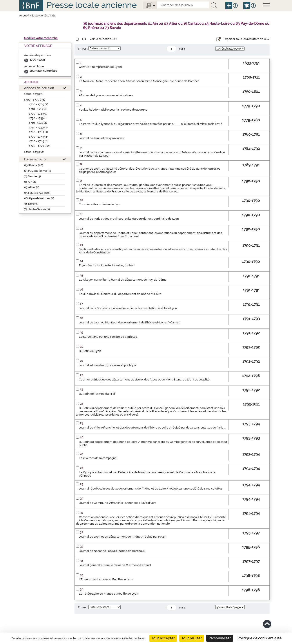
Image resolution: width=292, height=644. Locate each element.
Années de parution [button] (39, 88)
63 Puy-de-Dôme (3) (38, 171)
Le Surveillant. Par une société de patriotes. (108, 337)
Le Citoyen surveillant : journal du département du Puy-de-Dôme (123, 280)
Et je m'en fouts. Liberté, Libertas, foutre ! (107, 265)
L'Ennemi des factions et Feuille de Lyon (106, 579)
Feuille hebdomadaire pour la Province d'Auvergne (113, 110)
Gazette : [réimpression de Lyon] (100, 67)
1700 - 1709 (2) (39, 104)
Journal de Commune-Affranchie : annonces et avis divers (118, 503)
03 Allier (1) (32, 187)
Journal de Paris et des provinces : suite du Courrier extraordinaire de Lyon (129, 219)
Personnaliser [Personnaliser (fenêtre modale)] (220, 638)
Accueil (24, 15)
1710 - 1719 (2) (38, 109)
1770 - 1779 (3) (38, 137)
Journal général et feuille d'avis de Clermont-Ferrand (115, 565)
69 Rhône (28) (34, 165)
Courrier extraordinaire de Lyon (100, 204)
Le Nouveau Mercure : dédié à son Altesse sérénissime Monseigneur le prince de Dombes (139, 81)
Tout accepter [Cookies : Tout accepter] (163, 638)
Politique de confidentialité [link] (259, 638)
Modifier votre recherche (41, 38)
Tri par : (83, 49)
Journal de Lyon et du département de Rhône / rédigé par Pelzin (123, 537)
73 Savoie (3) (33, 176)
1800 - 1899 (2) (34, 152)
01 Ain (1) (30, 182)
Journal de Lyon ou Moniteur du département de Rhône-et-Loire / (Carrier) (130, 322)
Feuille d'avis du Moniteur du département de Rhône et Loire (120, 294)
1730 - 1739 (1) (38, 118)
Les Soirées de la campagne (98, 458)
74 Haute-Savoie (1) (37, 209)
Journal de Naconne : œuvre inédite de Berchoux (112, 551)
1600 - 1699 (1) (34, 94)
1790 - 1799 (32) (39, 146)
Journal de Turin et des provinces (101, 138)
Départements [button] (35, 159)
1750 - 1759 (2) (38, 127)
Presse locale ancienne (92, 5)
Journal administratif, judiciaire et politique (108, 365)
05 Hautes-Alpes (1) (37, 193)
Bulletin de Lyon (90, 351)
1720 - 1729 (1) (38, 114)
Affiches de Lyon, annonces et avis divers (106, 95)
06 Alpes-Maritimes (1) (39, 198)
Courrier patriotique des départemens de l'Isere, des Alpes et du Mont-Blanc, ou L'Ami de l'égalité (144, 379)
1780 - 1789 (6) (39, 141)
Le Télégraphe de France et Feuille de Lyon (109, 594)
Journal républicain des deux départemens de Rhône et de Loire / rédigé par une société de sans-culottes (151, 489)
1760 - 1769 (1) (38, 132)
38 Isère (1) (31, 204)
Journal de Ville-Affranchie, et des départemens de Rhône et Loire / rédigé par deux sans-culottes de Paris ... (152, 428)
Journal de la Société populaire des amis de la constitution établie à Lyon (128, 308)
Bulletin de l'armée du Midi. (97, 394)
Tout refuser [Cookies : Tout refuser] (192, 638)
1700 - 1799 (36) (35, 100)
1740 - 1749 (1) (38, 123)
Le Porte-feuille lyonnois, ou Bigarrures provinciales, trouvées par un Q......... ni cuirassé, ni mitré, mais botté (151, 124)
